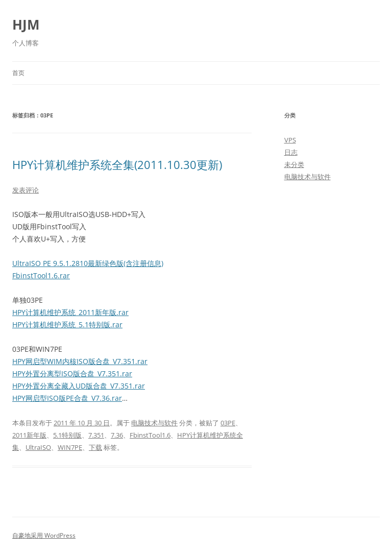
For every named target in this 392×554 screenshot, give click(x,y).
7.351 (96, 435)
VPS (290, 140)
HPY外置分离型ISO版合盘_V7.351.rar (72, 374)
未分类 (294, 164)
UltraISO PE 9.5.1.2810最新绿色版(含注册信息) (88, 263)
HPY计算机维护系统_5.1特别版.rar (67, 324)
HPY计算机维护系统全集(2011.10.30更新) (117, 164)
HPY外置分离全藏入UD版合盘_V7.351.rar (79, 386)
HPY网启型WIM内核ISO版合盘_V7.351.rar (80, 361)
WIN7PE (70, 447)
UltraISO (38, 447)
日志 (291, 152)
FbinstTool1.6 (150, 435)
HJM (26, 25)
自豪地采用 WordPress (44, 535)
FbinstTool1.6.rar (41, 275)
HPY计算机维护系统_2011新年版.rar (70, 312)
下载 (95, 447)
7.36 (117, 435)
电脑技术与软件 (154, 423)
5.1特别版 (67, 435)
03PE (228, 423)
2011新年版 (29, 435)
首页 (18, 73)
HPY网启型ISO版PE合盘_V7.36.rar (67, 398)
